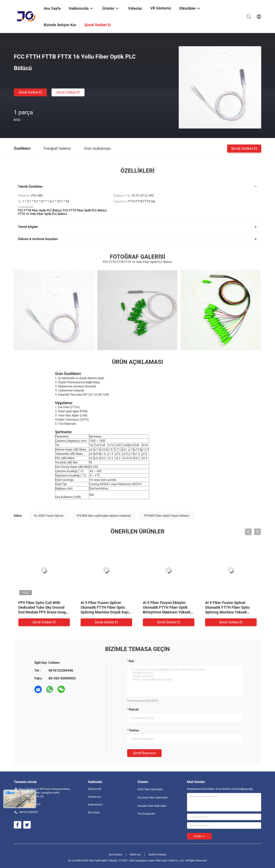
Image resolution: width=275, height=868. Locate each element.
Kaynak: (134, 709)
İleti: (132, 661)
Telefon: (134, 730)
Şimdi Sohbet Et (30, 92)
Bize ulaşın (94, 813)
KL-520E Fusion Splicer (49, 516)
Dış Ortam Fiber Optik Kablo (153, 798)
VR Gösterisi (161, 8)
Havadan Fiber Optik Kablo (152, 806)
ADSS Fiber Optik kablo (150, 789)
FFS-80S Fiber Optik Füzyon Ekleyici (167, 516)
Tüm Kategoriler (146, 814)
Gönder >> (199, 836)
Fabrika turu (95, 797)
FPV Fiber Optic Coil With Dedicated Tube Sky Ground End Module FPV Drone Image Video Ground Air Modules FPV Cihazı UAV (43, 612)
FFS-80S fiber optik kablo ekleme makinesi (104, 516)
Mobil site (135, 855)
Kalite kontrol (95, 805)
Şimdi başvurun (144, 753)
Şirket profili (95, 789)
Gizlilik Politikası (157, 855)
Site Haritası (116, 855)
